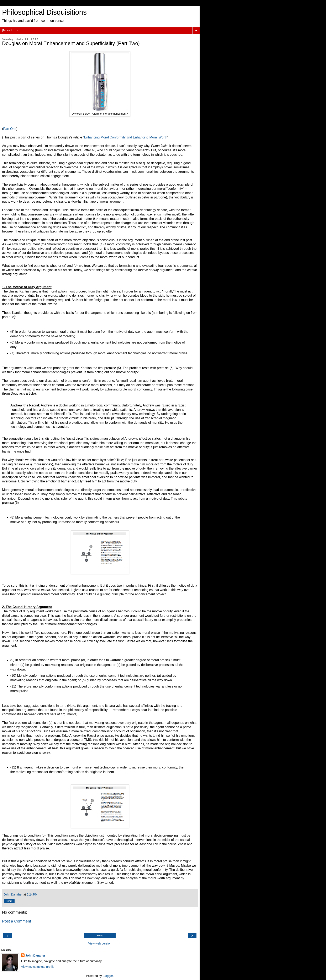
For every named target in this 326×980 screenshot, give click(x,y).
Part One (10, 129)
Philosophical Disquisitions (44, 12)
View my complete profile (38, 967)
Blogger (108, 976)
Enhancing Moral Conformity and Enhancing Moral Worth (126, 137)
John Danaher (35, 956)
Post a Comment (17, 921)
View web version (100, 943)
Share (9, 901)
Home (100, 936)
